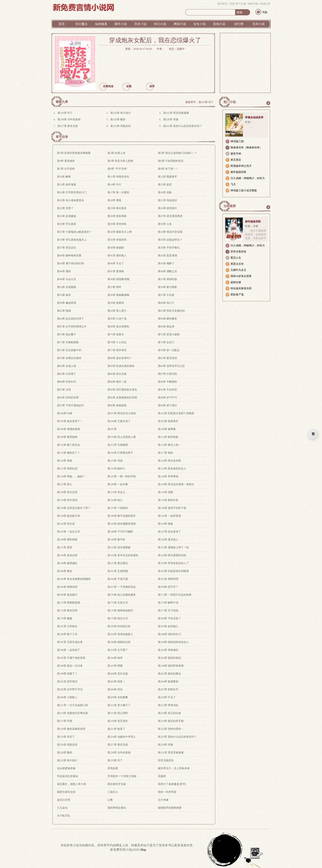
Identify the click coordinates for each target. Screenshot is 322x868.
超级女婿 (236, 282)
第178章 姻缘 (65, 618)
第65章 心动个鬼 (117, 319)
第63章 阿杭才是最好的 (171, 311)
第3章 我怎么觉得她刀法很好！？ (177, 153)
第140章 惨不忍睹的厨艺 (122, 516)
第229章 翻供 (118, 119)
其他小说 (219, 24)
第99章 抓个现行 (167, 405)
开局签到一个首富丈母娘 (122, 776)
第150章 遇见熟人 (168, 540)
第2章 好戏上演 (116, 153)
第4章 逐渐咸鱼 (66, 161)
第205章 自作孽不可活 (70, 689)
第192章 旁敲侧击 (168, 650)
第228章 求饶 (171, 119)
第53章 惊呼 (114, 287)
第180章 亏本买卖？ (169, 618)
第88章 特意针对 (67, 382)
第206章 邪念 (115, 689)
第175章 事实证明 (67, 611)
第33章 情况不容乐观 (170, 232)
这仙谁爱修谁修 (66, 768)
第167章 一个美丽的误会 (122, 587)
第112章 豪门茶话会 (69, 445)
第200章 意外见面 (118, 674)
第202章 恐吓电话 (67, 682)
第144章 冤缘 (165, 524)
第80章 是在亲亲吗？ (120, 358)
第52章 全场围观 (67, 287)
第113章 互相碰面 (118, 445)
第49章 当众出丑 (67, 279)
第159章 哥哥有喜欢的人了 (173, 563)
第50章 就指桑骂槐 (118, 279)
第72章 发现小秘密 (169, 334)
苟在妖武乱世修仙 (68, 776)
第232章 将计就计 (121, 113)
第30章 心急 (165, 224)
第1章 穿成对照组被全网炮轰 (74, 153)
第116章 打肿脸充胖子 (120, 453)
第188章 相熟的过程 (119, 642)
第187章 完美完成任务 (70, 642)
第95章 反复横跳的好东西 (122, 398)
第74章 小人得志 (117, 342)
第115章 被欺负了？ (69, 453)
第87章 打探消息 (167, 374)
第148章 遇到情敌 (67, 540)
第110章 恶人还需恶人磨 (122, 437)
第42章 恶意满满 (167, 256)
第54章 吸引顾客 (167, 287)
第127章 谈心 (65, 484)
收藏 (129, 86)
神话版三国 (237, 141)
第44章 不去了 (116, 263)
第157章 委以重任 (118, 563)
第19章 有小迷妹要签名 (71, 200)
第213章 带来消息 (168, 705)
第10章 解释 (64, 177)
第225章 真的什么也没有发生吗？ (183, 126)
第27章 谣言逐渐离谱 (170, 216)
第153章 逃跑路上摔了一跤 (173, 547)
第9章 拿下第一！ (168, 169)
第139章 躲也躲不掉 (69, 516)
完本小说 (259, 24)
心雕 (110, 800)
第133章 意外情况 (67, 500)
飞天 (233, 184)
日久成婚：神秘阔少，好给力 (248, 178)
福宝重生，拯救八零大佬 (72, 784)
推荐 (152, 86)
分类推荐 (230, 206)
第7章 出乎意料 (66, 169)
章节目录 (62, 137)
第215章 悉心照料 (118, 713)
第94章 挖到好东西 (68, 398)
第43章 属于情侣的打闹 (71, 263)
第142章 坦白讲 (66, 524)
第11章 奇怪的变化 (118, 177)
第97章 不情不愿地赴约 (71, 405)
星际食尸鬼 (237, 295)
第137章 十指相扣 (118, 508)
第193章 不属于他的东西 (71, 658)
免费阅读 (108, 86)
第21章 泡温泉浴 (167, 200)
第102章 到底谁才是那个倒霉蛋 (176, 413)
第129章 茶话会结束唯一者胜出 (176, 484)
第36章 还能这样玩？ (170, 240)
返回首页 (222, 4)
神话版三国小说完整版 (244, 190)
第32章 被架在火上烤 (120, 232)
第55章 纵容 (64, 295)
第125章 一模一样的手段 (122, 476)
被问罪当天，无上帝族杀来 (174, 768)
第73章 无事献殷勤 (68, 342)
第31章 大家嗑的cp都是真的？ (74, 232)
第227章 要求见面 (68, 126)
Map (143, 850)
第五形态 (236, 160)
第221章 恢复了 (116, 729)
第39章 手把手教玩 (169, 248)
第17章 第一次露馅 (118, 192)
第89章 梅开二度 (117, 382)
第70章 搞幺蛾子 (67, 334)
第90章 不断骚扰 (167, 382)
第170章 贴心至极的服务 (122, 595)
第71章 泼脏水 (116, 334)
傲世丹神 (236, 154)
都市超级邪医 (238, 172)
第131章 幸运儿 (116, 492)
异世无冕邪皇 (166, 760)
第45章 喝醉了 (166, 263)
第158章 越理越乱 (67, 563)
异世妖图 (113, 768)
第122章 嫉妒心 (116, 469)
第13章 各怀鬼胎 (67, 185)
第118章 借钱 (65, 461)
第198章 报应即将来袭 (171, 666)
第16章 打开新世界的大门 (72, 192)
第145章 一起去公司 (69, 532)
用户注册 (241, 4)
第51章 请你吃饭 (167, 279)
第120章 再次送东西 (169, 461)
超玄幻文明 (64, 800)
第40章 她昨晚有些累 (69, 256)
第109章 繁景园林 (67, 437)
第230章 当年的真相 (69, 119)
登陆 (232, 4)
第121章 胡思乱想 (67, 469)
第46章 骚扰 (64, 271)
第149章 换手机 (116, 540)
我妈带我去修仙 (117, 808)
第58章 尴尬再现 (67, 303)
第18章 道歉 (165, 192)
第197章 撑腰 (115, 666)
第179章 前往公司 (118, 618)
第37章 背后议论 (67, 248)
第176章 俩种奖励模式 (120, 611)
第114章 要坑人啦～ (169, 445)
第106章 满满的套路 (69, 429)
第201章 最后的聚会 (169, 674)
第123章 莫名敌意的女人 (172, 469)
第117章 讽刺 (165, 453)
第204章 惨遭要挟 (168, 682)
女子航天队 (64, 816)
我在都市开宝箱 (117, 784)
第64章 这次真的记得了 (71, 319)
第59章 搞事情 (116, 303)
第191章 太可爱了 (118, 650)
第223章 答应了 (66, 737)
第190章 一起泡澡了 (69, 650)
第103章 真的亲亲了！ (70, 421)
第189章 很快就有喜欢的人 (173, 642)
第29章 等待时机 (117, 224)
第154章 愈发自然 (67, 555)
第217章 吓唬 (65, 721)
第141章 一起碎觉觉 (169, 516)
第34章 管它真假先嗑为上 (72, 240)
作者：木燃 (252, 226)
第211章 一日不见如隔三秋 (72, 705)
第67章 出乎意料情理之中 (72, 327)
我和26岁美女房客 (241, 276)
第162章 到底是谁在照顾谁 (173, 571)
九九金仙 (62, 808)
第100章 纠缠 (65, 413)
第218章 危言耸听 (118, 721)
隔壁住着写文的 (66, 792)
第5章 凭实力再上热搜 (120, 161)
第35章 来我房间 (117, 240)
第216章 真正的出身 (169, 713)
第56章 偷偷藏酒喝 (118, 295)
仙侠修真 (101, 24)
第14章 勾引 (114, 185)
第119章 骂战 (115, 461)
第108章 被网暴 (167, 429)
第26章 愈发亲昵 (117, 216)
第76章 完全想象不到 (69, 350)
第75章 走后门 (166, 342)
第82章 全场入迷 (67, 366)
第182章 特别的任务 (119, 626)
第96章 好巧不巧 (167, 398)
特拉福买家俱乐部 (241, 288)
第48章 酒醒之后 (167, 271)
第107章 (112, 429)
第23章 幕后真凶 (117, 208)
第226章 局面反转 (121, 126)
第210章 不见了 (167, 697)
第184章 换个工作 (67, 634)
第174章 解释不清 (168, 603)
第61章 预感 (64, 311)
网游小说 (180, 24)
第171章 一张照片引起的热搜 (175, 595)
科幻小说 (160, 24)
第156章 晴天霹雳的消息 (172, 555)
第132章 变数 (165, 492)
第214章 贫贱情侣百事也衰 (72, 713)
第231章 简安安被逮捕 (176, 113)
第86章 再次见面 (117, 374)
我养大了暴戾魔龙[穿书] (172, 784)
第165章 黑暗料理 (168, 579)
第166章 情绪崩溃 (67, 587)
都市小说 (121, 24)
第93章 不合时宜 (167, 390)
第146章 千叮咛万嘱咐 (120, 532)
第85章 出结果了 (67, 374)
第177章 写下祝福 (168, 611)
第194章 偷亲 (115, 658)
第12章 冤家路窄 (167, 177)
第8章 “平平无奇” (118, 169)
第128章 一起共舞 (118, 484)
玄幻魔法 (81, 24)
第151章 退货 (65, 547)
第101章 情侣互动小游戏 (122, 413)
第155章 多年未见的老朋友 (123, 555)
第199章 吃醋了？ (67, 674)
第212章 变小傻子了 (119, 705)
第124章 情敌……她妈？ (71, 476)
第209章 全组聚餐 (118, 697)
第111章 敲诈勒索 (168, 437)
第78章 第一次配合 (169, 350)
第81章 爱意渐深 (167, 358)
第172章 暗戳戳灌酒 (69, 603)
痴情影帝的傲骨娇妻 (170, 808)
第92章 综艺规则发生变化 (122, 390)
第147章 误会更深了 (169, 532)
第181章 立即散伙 (67, 626)
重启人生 (236, 258)
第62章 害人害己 (117, 311)
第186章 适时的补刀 (169, 634)
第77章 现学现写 (117, 350)
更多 (268, 103)
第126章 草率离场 (168, 476)
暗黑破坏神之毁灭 (241, 166)
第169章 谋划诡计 (67, 595)
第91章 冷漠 (64, 390)
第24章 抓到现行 (167, 208)
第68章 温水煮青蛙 (118, 327)
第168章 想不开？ (168, 587)
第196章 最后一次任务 (70, 666)
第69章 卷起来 (166, 327)
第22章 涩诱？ (65, 208)
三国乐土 (113, 792)
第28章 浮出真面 (67, 224)
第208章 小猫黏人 (67, 697)
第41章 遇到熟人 (117, 256)
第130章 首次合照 (67, 492)
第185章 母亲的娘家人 (120, 634)
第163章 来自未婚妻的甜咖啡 (74, 579)
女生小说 (200, 24)
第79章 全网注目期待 (69, 358)
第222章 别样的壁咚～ (171, 729)
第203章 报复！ (116, 682)
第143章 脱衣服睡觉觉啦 (122, 524)
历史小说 (140, 24)
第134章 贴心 (115, 500)
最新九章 (62, 102)
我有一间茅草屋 (167, 792)
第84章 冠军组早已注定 (171, 366)
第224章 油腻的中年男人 (122, 737)
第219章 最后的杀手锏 (171, 721)
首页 (62, 24)
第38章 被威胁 (116, 248)
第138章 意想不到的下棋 (172, 508)
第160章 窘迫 (65, 571)
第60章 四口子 (166, 303)
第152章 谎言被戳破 (119, 547)
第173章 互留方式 (118, 603)
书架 (265, 12)
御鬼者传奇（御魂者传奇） (246, 147)
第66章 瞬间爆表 (167, 319)
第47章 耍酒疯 (116, 271)
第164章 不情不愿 (118, 579)
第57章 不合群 (166, 295)
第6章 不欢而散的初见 (171, 161)
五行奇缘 (163, 800)
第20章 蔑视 (114, 200)
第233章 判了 (206, 102)
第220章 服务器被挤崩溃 (71, 729)
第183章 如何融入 (168, 626)
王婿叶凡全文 (238, 270)
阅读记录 (265, 4)
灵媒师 (162, 776)
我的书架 (253, 4)
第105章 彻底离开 (168, 421)
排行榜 (239, 24)
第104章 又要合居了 (119, 421)
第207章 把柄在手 (168, 689)
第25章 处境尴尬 (67, 216)
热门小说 (230, 102)
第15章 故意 (165, 185)
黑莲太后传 (237, 264)
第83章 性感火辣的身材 (121, 366)
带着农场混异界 (254, 117)
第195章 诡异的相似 (169, 658)
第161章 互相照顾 (118, 571)
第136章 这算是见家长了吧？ (74, 508)
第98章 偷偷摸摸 (117, 405)
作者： (249, 122)
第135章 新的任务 (168, 500)
